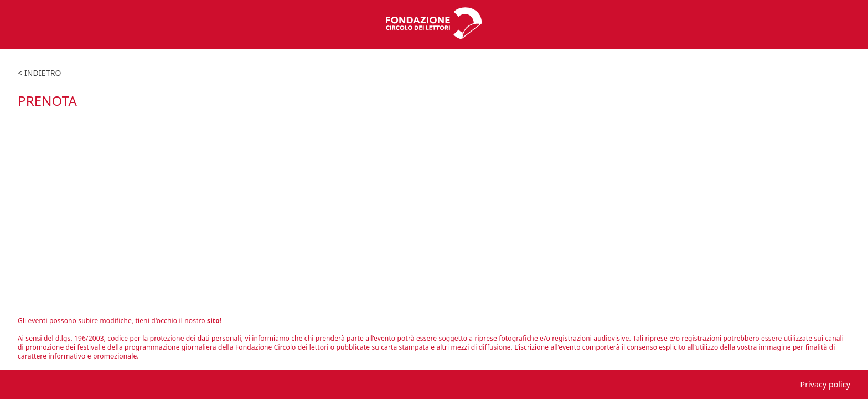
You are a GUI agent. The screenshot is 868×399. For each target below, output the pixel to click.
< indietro (40, 73)
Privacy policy (825, 384)
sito (213, 321)
